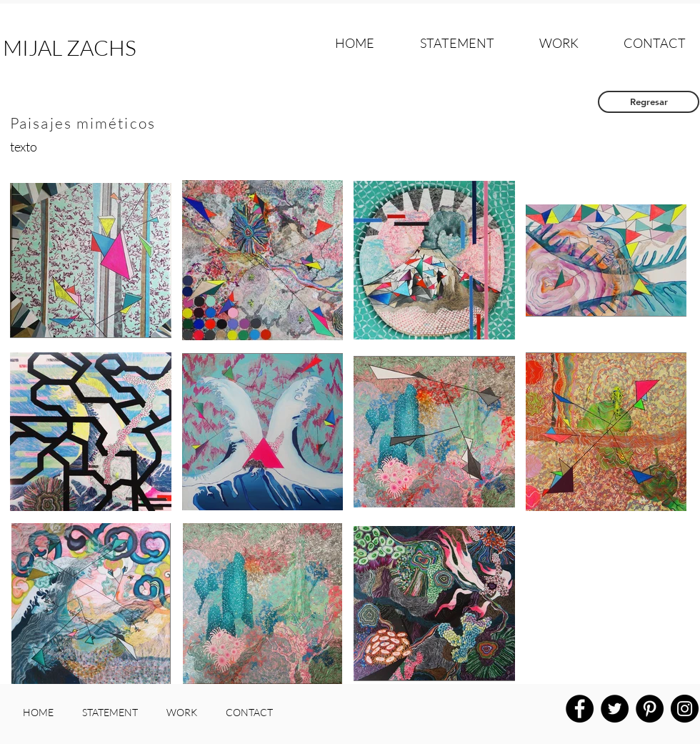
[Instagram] (685, 709)
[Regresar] (649, 102)
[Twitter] (615, 709)
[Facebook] (580, 709)
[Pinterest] (650, 709)
